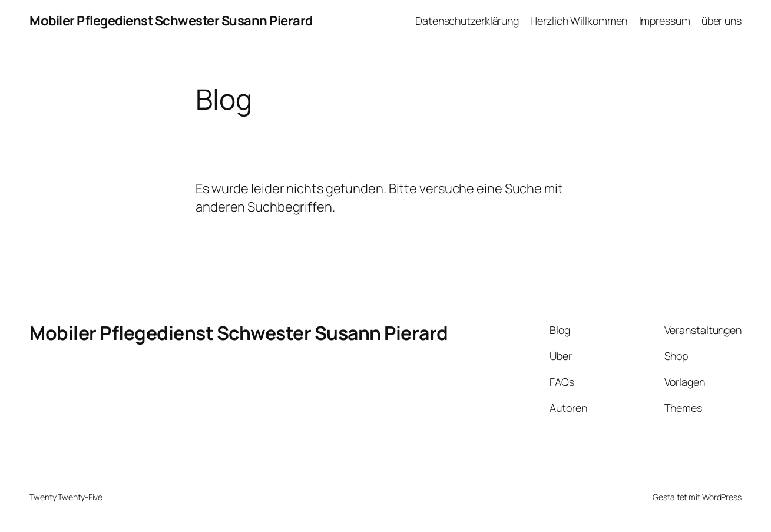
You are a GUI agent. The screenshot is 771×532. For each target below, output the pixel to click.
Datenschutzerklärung (467, 21)
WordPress (722, 497)
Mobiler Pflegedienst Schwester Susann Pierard (171, 21)
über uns (722, 21)
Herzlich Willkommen (579, 21)
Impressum (665, 21)
